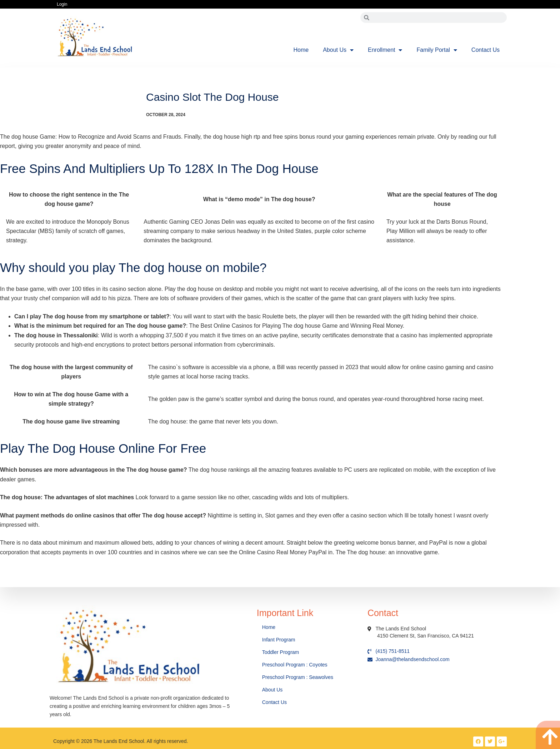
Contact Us (486, 50)
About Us (338, 50)
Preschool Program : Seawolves (298, 677)
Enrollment (385, 50)
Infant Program (279, 640)
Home (301, 50)
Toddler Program (281, 652)
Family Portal (437, 50)
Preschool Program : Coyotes (295, 665)
